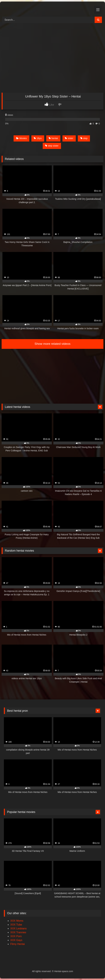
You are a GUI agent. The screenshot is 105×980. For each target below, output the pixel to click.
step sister (52, 146)
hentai (53, 138)
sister (69, 138)
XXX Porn (16, 936)
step (84, 138)
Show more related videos (53, 344)
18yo (38, 138)
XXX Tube (16, 925)
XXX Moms (17, 921)
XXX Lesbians (19, 928)
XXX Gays (16, 940)
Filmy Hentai (18, 944)
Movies (22, 138)
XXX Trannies (18, 932)
